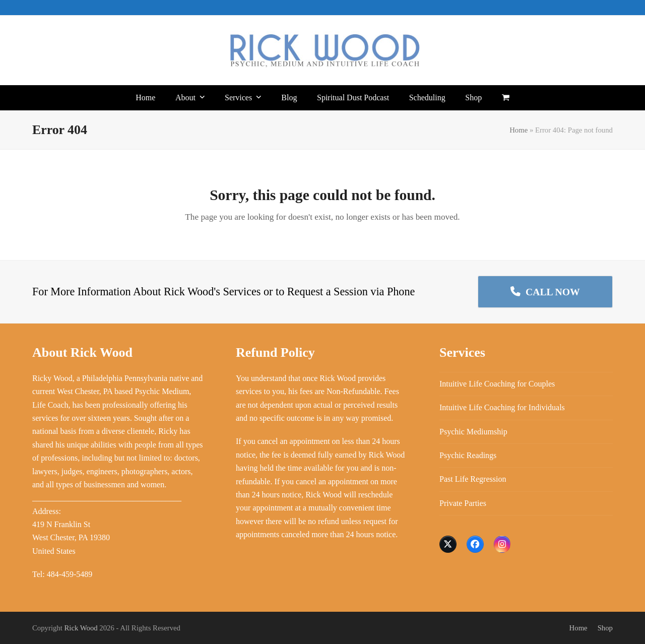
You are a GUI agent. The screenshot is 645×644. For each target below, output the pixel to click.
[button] (506, 98)
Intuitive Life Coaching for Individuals (502, 407)
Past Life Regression (473, 479)
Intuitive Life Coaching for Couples (497, 384)
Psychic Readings (468, 455)
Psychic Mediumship (473, 432)
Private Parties (463, 503)
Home (519, 130)
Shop (605, 628)
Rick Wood (81, 628)
